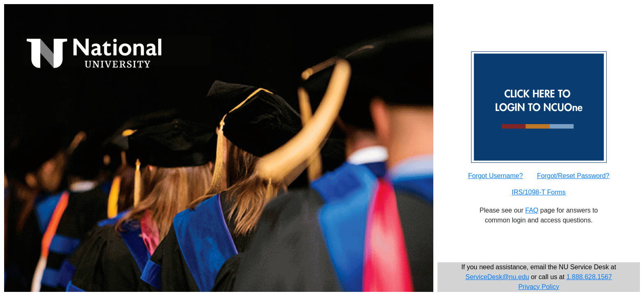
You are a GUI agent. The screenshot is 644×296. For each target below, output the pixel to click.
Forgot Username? (496, 176)
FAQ (532, 210)
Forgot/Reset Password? (573, 176)
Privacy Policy (539, 287)
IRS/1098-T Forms (539, 192)
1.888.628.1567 (589, 277)
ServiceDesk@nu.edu (497, 277)
